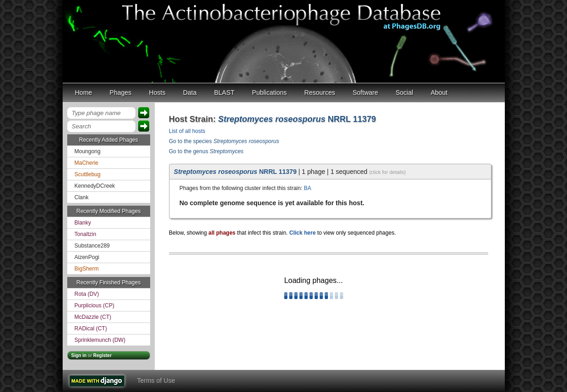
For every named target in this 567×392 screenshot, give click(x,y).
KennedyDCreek (95, 186)
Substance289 (92, 246)
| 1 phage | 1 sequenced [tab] (290, 172)
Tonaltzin (85, 234)
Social (404, 92)
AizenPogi (87, 257)
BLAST (224, 92)
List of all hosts (187, 131)
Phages (120, 92)
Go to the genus (206, 151)
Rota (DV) (87, 294)
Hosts (157, 92)
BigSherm (87, 269)
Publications (269, 92)
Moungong (88, 151)
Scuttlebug (88, 174)
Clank (82, 197)
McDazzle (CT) (93, 317)
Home (84, 92)
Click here (302, 233)
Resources (320, 92)
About (439, 92)
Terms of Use (156, 380)
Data (190, 92)
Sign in (79, 355)
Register (102, 355)
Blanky (83, 223)
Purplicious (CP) (95, 306)
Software (365, 92)
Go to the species (224, 141)
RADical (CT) (91, 329)
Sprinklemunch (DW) (100, 340)
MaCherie (87, 163)
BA (308, 188)
